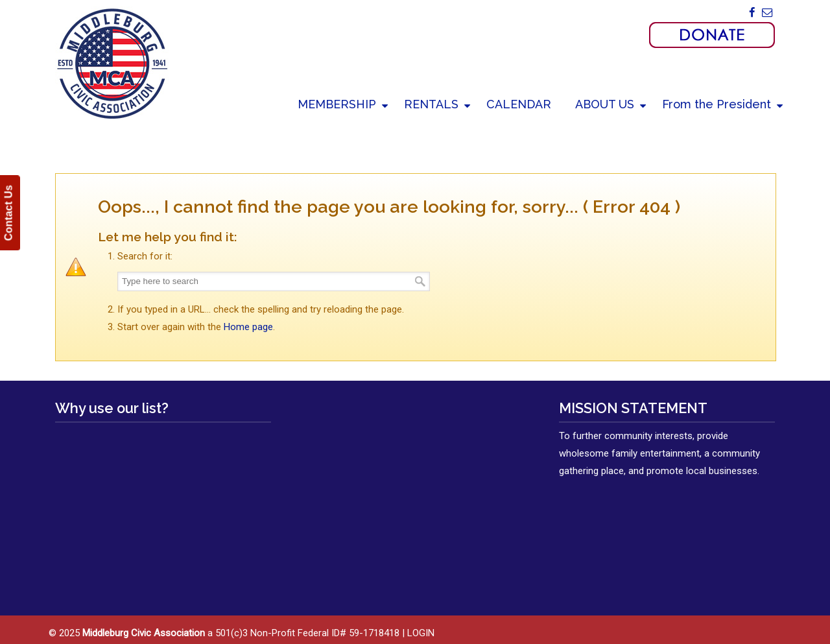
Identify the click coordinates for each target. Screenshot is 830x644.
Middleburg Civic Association (112, 63)
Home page (248, 327)
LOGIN (421, 633)
